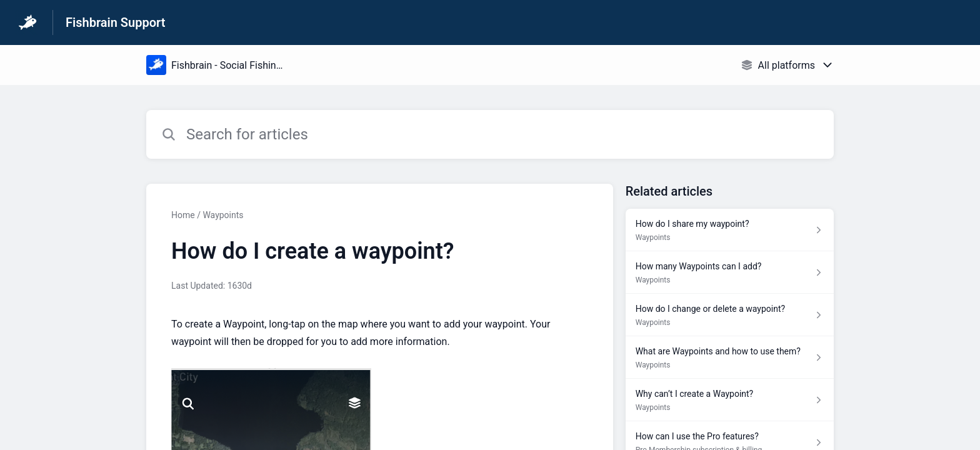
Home (183, 215)
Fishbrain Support (115, 22)
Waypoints (223, 215)
